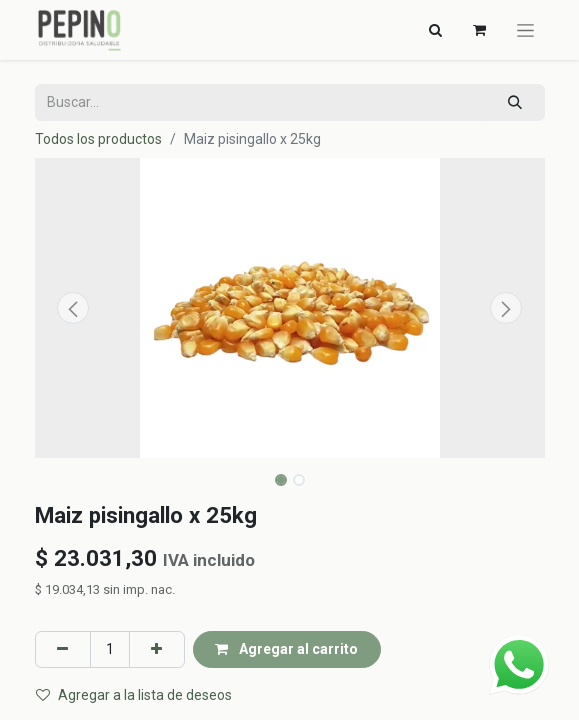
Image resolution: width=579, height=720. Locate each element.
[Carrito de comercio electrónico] (480, 30)
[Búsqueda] (514, 102)
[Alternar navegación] (436, 30)
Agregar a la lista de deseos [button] (134, 695)
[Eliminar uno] (63, 649)
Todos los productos (98, 139)
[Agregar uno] (157, 649)
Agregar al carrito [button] (286, 649)
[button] (73, 308)
